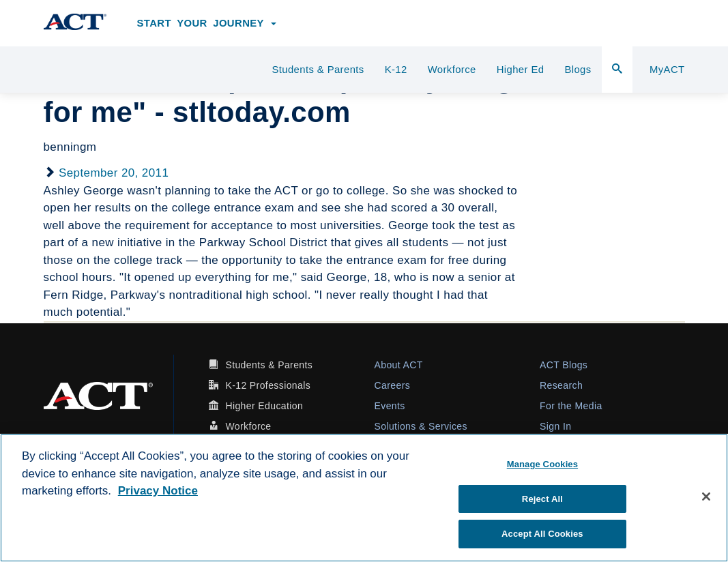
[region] (364, 498)
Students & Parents (318, 70)
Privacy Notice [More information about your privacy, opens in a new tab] (158, 491)
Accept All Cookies (542, 534)
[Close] (706, 497)
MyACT (667, 70)
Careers (393, 385)
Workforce (452, 70)
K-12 (396, 70)
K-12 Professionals (268, 385)
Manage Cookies (542, 464)
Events (390, 406)
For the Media (571, 406)
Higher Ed (521, 70)
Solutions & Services (421, 426)
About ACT (399, 365)
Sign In (555, 426)
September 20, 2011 (114, 173)
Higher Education (264, 406)
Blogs (578, 70)
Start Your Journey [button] (207, 23)
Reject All (542, 499)
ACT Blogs (564, 365)
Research (561, 385)
